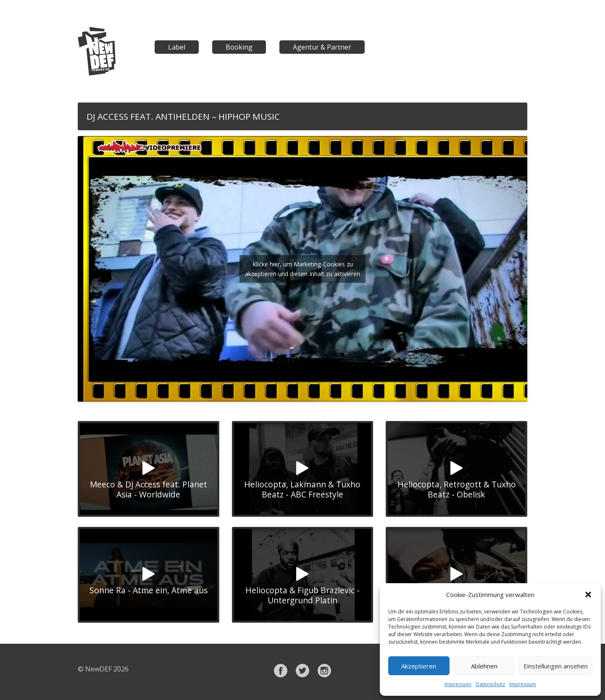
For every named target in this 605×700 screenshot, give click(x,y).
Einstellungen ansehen (556, 666)
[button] (588, 595)
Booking (239, 47)
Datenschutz (490, 684)
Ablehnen (484, 666)
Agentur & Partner (322, 47)
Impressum (458, 684)
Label (177, 47)
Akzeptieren (419, 666)
